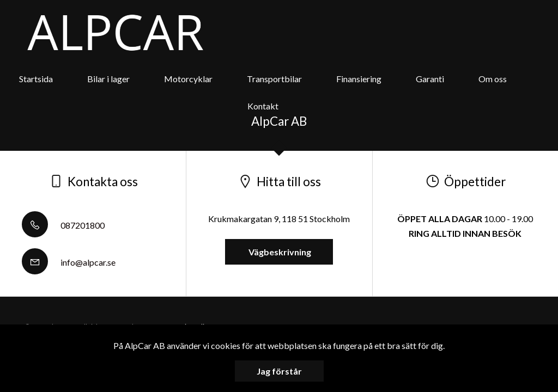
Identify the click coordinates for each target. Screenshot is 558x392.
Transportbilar (274, 79)
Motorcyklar (188, 79)
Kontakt (263, 106)
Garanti (430, 79)
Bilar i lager (108, 79)
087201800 (63, 225)
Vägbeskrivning (279, 252)
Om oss (493, 79)
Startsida (36, 79)
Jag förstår (279, 371)
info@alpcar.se (69, 262)
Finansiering (359, 79)
